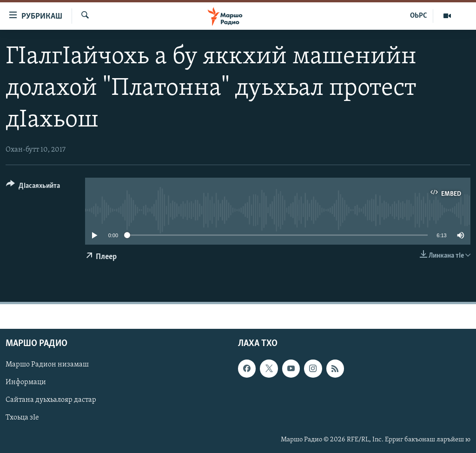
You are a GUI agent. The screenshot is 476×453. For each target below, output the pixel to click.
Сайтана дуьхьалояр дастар (51, 400)
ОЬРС (419, 16)
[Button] (33, 187)
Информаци (26, 382)
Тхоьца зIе (22, 418)
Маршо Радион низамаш (47, 365)
